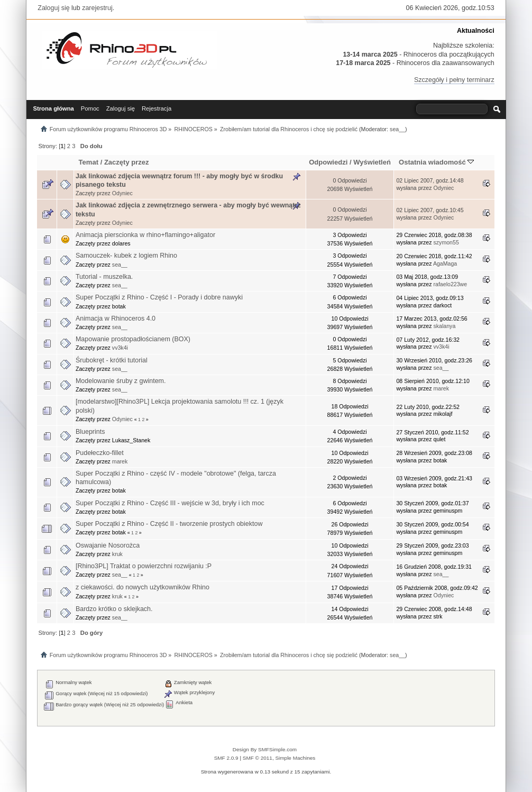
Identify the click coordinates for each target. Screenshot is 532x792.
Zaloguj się (53, 8)
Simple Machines (295, 758)
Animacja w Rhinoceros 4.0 (116, 318)
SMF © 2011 (258, 758)
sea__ (397, 129)
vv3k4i (120, 348)
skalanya (445, 326)
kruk (117, 554)
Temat (89, 162)
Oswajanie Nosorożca (108, 545)
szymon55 (446, 242)
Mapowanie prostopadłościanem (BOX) (133, 339)
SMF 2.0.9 (226, 758)
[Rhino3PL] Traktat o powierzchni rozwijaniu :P (144, 566)
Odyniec (122, 193)
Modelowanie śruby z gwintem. (121, 381)
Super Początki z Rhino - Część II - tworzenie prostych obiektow (169, 524)
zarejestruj (97, 8)
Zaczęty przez (127, 162)
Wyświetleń (372, 162)
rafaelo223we (451, 284)
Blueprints (90, 432)
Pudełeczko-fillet (100, 453)
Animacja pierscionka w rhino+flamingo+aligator (145, 235)
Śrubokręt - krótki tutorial (112, 360)
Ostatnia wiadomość (436, 162)
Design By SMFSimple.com (265, 749)
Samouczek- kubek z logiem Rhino (126, 256)
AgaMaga (445, 263)
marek (441, 388)
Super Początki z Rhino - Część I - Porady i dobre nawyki (159, 297)
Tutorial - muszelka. (104, 277)
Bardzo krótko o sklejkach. (114, 609)
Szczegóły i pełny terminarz (454, 80)
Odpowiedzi (328, 162)
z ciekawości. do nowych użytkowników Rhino (143, 587)
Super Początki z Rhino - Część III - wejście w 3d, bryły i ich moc (170, 503)
